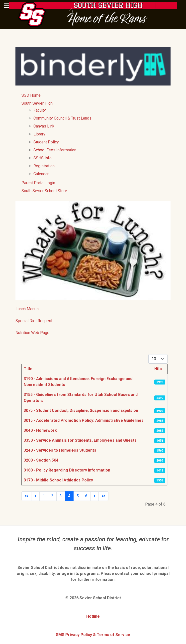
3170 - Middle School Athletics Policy (58, 480)
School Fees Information (55, 150)
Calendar (41, 174)
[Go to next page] (94, 496)
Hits (158, 369)
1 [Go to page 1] (44, 496)
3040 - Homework (40, 430)
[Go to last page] (103, 496)
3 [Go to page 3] (61, 496)
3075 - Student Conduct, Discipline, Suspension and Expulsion (81, 410)
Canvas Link (44, 126)
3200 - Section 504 (41, 460)
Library (39, 134)
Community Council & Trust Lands (62, 118)
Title (28, 369)
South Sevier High (37, 103)
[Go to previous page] (35, 496)
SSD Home (31, 95)
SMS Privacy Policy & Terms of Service (93, 635)
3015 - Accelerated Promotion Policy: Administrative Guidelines (84, 420)
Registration (44, 166)
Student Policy (46, 142)
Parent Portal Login (38, 183)
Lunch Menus (27, 309)
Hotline (93, 616)
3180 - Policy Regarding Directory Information (67, 470)
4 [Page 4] (69, 496)
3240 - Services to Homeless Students (60, 450)
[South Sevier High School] (93, 14)
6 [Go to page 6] (86, 496)
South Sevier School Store (44, 191)
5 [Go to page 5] (78, 496)
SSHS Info (43, 158)
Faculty (40, 110)
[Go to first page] (26, 496)
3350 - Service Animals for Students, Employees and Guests (80, 440)
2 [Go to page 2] (52, 496)
